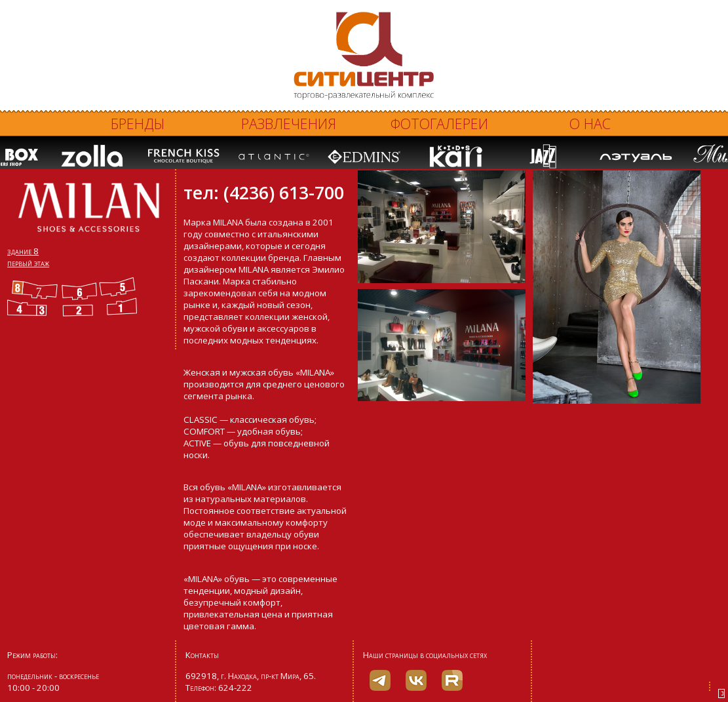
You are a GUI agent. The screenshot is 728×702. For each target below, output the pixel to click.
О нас (590, 124)
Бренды (138, 124)
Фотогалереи (439, 124)
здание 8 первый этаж (28, 257)
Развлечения (289, 124)
